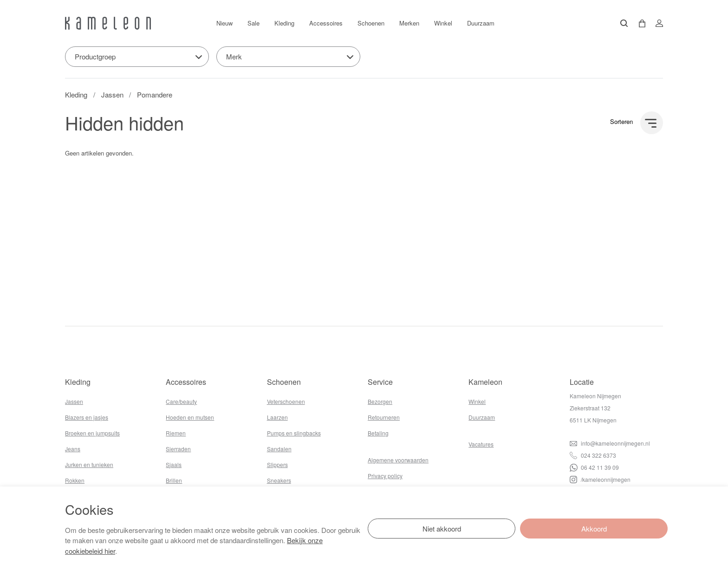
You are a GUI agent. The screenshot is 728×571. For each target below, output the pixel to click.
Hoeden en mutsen (190, 417)
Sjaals (174, 464)
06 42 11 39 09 (594, 467)
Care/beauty (181, 401)
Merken (409, 23)
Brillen (174, 480)
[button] (639, 23)
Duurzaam (481, 23)
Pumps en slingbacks (294, 433)
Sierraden (178, 449)
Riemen (176, 433)
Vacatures (481, 444)
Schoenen (371, 23)
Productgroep (95, 56)
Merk (234, 56)
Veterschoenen (286, 401)
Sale (253, 23)
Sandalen (279, 449)
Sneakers (279, 480)
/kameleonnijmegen (600, 479)
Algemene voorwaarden (398, 460)
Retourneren (384, 417)
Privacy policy (385, 476)
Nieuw (224, 23)
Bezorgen (380, 401)
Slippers (277, 464)
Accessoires (326, 23)
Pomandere (155, 94)
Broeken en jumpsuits (92, 433)
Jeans (73, 449)
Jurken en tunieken (89, 464)
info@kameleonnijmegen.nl (610, 443)
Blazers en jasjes (87, 417)
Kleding (284, 23)
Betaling (378, 433)
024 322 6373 (593, 455)
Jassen (112, 94)
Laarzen (277, 417)
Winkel (443, 23)
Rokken (75, 480)
